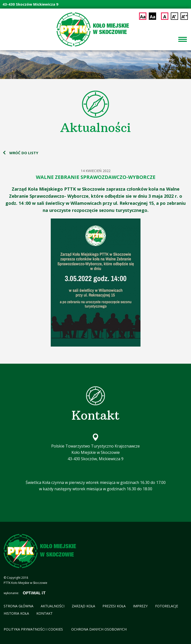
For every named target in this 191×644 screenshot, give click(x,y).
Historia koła (16, 613)
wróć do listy (24, 153)
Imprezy (140, 606)
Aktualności (53, 606)
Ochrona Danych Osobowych (99, 629)
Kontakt (45, 613)
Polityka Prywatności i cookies (34, 629)
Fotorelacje (167, 606)
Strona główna (19, 606)
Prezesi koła (114, 606)
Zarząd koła (83, 606)
